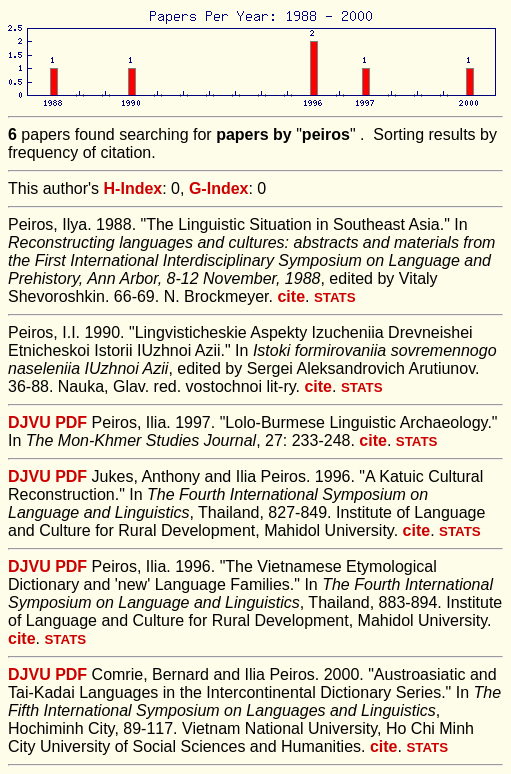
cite (291, 296)
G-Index (219, 188)
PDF (71, 422)
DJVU (29, 422)
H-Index (133, 188)
